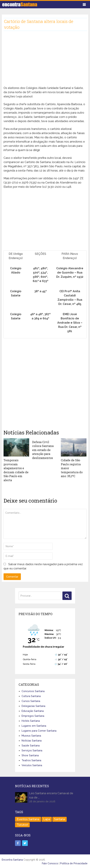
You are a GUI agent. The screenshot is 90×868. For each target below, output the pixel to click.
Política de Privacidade (74, 863)
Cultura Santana (31, 696)
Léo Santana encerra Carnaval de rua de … (51, 795)
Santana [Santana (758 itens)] (59, 819)
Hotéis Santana (31, 721)
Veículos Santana (32, 765)
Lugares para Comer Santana (39, 731)
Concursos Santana (33, 691)
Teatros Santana (31, 760)
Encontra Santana (12, 859)
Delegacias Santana (33, 706)
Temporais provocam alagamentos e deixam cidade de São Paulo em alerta (16, 470)
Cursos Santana (31, 701)
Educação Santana (33, 711)
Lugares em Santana (34, 726)
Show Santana (30, 755)
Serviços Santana (32, 750)
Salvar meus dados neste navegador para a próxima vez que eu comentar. (43, 566)
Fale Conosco (50, 863)
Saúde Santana (31, 745)
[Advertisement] (45, 61)
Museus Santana (31, 735)
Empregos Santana (33, 716)
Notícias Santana (32, 740)
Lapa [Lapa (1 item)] (47, 819)
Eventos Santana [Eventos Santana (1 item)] (28, 819)
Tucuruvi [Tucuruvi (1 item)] (22, 825)
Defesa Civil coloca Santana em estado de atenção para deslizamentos (43, 450)
